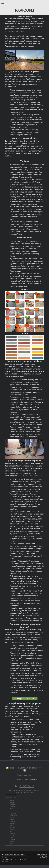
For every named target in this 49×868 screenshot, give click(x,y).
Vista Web (44, 857)
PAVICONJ (24, 10)
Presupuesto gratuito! (25, 698)
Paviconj (5, 859)
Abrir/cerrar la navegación (24, 3)
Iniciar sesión (42, 855)
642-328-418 (27, 786)
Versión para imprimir (11, 855)
